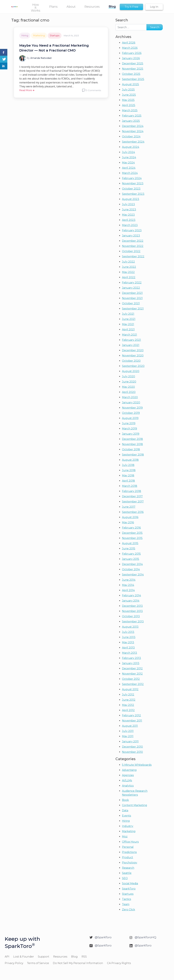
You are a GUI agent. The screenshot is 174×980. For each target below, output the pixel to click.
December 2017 (132, 496)
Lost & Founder (24, 957)
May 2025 (128, 100)
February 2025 (132, 116)
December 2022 (133, 241)
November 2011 (132, 721)
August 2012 (130, 689)
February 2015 (131, 554)
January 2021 (131, 345)
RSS (84, 957)
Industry (128, 826)
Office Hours (130, 842)
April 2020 (129, 392)
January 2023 (131, 236)
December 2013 (132, 606)
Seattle (127, 873)
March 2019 (129, 429)
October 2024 (131, 136)
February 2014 (131, 595)
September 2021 (133, 309)
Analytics (128, 786)
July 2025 (128, 90)
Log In (154, 7)
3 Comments (93, 90)
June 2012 (129, 700)
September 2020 (133, 366)
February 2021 (131, 340)
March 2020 (130, 397)
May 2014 (128, 585)
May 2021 (128, 324)
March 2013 (129, 653)
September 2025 (133, 79)
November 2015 (132, 538)
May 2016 (128, 522)
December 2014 (132, 564)
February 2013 (131, 658)
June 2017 (129, 507)
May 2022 (128, 272)
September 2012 (133, 684)
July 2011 (128, 731)
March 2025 (130, 110)
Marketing (39, 36)
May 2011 (128, 736)
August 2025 (130, 84)
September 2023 (133, 194)
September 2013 (133, 622)
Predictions (129, 852)
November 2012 (132, 674)
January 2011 (130, 741)
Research (128, 868)
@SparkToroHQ (145, 937)
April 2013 (128, 648)
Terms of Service (38, 963)
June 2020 (129, 382)
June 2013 (129, 637)
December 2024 (133, 126)
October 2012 (131, 679)
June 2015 (129, 549)
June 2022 (129, 267)
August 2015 (130, 543)
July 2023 (128, 204)
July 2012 (128, 695)
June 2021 (129, 319)
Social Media (130, 883)
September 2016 (133, 512)
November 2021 (132, 298)
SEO (125, 878)
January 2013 (131, 663)
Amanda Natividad (41, 58)
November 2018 (132, 444)
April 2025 (129, 105)
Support (44, 957)
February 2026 (132, 53)
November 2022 (133, 246)
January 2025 (131, 121)
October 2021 (131, 303)
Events (126, 816)
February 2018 (132, 491)
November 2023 (133, 183)
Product (128, 857)
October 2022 (131, 251)
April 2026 (129, 43)
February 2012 (131, 715)
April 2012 (128, 710)
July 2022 (128, 262)
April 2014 (128, 590)
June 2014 (129, 580)
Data (125, 810)
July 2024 (128, 152)
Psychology (130, 863)
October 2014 (131, 569)
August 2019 (130, 418)
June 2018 (129, 470)
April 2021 (128, 329)
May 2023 (128, 215)
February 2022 (132, 283)
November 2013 (132, 611)
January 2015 (131, 559)
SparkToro (129, 889)
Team (126, 904)
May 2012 (128, 705)
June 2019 (129, 423)
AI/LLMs (127, 780)
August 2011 (130, 726)
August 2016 (130, 517)
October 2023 (131, 189)
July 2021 (128, 314)
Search (122, 20)
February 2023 (132, 230)
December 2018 (132, 439)
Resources (60, 957)
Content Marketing (135, 805)
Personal (128, 847)
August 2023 (131, 199)
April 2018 (128, 481)
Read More (27, 90)
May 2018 (128, 475)
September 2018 (133, 455)
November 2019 (132, 408)
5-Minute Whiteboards (137, 765)
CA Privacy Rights (119, 963)
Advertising (129, 770)
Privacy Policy (14, 963)
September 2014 (133, 575)
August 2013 (130, 627)
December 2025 (133, 63)
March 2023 (130, 225)
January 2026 (131, 58)
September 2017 (133, 502)
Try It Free (131, 7)
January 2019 (131, 434)
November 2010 (132, 752)
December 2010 (132, 747)
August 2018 (130, 460)
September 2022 (133, 256)
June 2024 (129, 157)
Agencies (128, 775)
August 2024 (131, 147)
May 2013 (128, 642)
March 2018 (130, 486)
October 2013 (131, 616)
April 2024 (129, 168)
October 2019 (131, 413)
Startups (55, 36)
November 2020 (133, 356)
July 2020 (129, 376)
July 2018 (128, 465)
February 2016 (131, 528)
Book (125, 800)
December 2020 (133, 350)
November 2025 (133, 69)
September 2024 (133, 142)
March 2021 (129, 335)
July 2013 (128, 632)
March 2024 (130, 173)
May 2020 (128, 387)
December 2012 (132, 668)
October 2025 (131, 74)
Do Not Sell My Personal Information (78, 963)
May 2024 (128, 163)
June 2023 (129, 210)
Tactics (126, 899)
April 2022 (129, 277)
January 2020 (131, 402)
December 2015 (132, 533)
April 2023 (129, 220)
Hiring (25, 36)
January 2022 (131, 288)
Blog (74, 957)
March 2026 (130, 48)
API (7, 957)
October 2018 (131, 449)
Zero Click (129, 910)
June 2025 (129, 95)
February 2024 (132, 178)
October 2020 (131, 361)
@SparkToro (103, 937)
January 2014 (131, 601)
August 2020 (131, 371)
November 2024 (133, 131)
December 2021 (132, 293)
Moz (125, 836)
